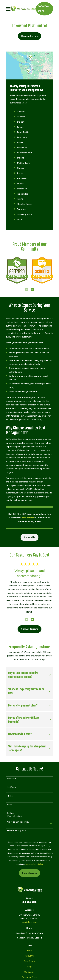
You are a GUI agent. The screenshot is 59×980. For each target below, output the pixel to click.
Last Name (12, 787)
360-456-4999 (43, 9)
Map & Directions (29, 922)
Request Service (29, 36)
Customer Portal (29, 977)
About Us (29, 956)
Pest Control (29, 961)
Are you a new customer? (18, 822)
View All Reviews (29, 629)
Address (11, 813)
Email (9, 805)
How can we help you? (17, 831)
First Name (12, 778)
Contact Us (29, 537)
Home (29, 951)
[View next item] (32, 290)
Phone (10, 796)
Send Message (29, 873)
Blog (29, 967)
